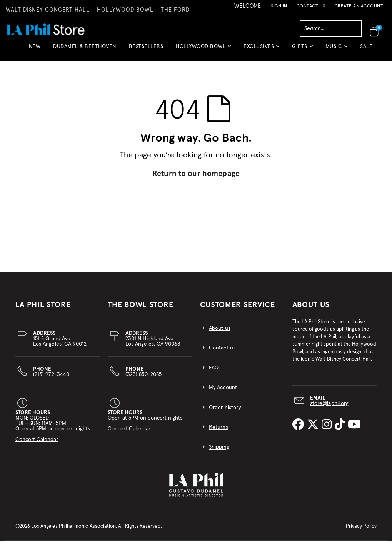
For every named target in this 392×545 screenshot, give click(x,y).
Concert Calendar (37, 444)
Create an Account (359, 6)
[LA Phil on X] (314, 430)
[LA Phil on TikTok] (341, 430)
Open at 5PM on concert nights (145, 425)
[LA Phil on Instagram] (328, 430)
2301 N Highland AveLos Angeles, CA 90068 (153, 343)
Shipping (219, 452)
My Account (223, 392)
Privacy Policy (361, 531)
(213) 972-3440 (51, 376)
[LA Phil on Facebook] (300, 430)
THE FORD (175, 10)
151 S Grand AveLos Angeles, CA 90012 (60, 343)
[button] (203, 49)
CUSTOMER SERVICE (238, 309)
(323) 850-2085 (143, 376)
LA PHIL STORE (43, 309)
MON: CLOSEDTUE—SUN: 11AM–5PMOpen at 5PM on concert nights (53, 430)
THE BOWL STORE (141, 309)
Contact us (222, 353)
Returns (218, 432)
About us (220, 333)
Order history (225, 412)
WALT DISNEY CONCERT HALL (48, 10)
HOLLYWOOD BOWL (125, 10)
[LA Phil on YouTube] (354, 430)
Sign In (279, 6)
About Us (311, 309)
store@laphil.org (329, 408)
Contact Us (311, 6)
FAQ (214, 372)
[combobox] (331, 28)
